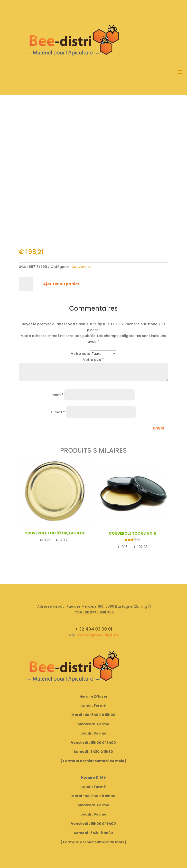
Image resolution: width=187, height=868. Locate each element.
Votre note (80, 354)
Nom (58, 395)
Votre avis (93, 360)
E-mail (58, 412)
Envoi (159, 428)
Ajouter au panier (61, 284)
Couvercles (81, 267)
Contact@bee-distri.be (98, 635)
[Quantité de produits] (26, 284)
